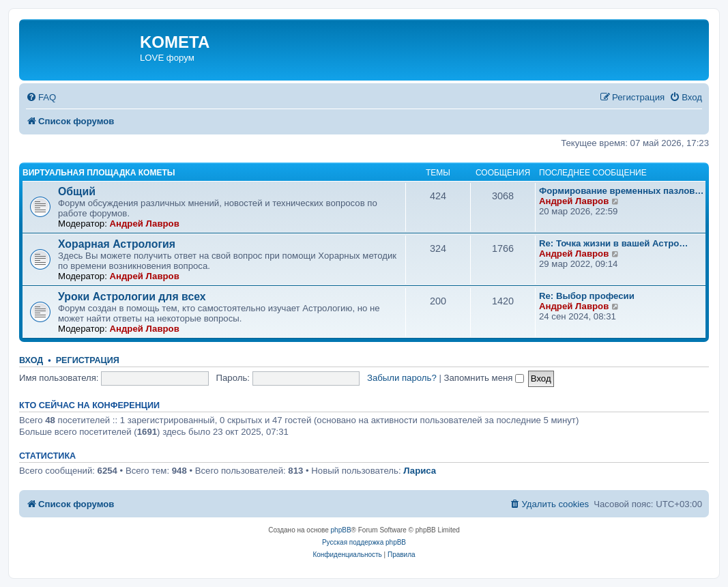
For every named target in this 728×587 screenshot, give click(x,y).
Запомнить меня (484, 378)
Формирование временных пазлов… (622, 191)
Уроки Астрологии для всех (132, 297)
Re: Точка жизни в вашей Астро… (613, 243)
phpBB (341, 530)
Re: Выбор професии (587, 296)
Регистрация (88, 360)
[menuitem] (41, 97)
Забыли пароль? (402, 378)
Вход (31, 360)
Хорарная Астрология (117, 244)
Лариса (420, 471)
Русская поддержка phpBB (364, 542)
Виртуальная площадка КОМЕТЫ (99, 173)
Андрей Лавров (144, 224)
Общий (77, 191)
